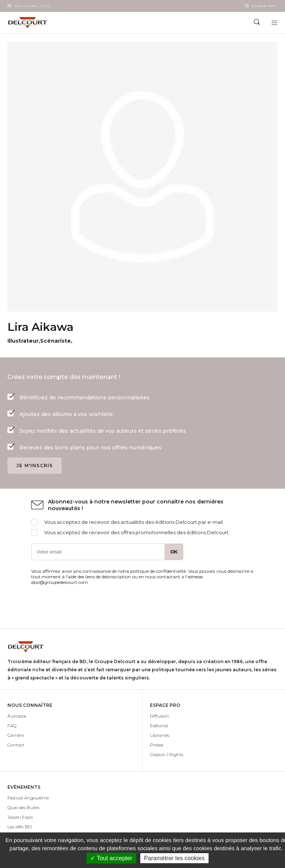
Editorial (159, 726)
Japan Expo (20, 817)
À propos (17, 716)
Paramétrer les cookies (174, 858)
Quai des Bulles (23, 807)
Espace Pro (264, 6)
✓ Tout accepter (111, 858)
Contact (16, 745)
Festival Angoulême (28, 798)
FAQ (12, 726)
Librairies (160, 735)
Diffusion (159, 716)
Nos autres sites (33, 6)
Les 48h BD (19, 827)
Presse (157, 745)
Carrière (16, 735)
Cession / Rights (167, 754)
